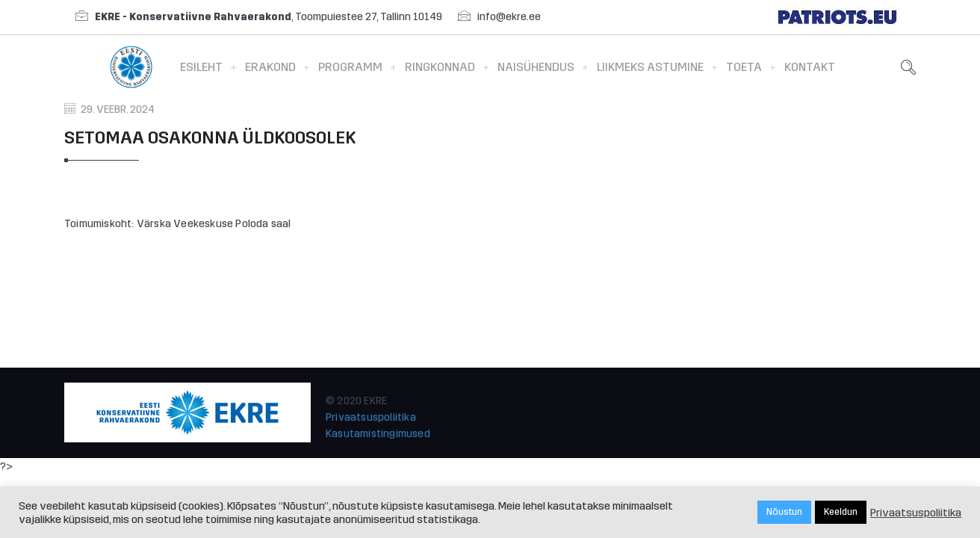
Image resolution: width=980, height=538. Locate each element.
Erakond (270, 67)
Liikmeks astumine (650, 67)
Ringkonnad (440, 67)
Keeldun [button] (841, 512)
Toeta (744, 67)
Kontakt (810, 67)
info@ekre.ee (509, 17)
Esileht (201, 67)
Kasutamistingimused (378, 434)
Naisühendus (536, 67)
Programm (350, 67)
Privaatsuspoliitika (371, 417)
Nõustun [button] (784, 512)
